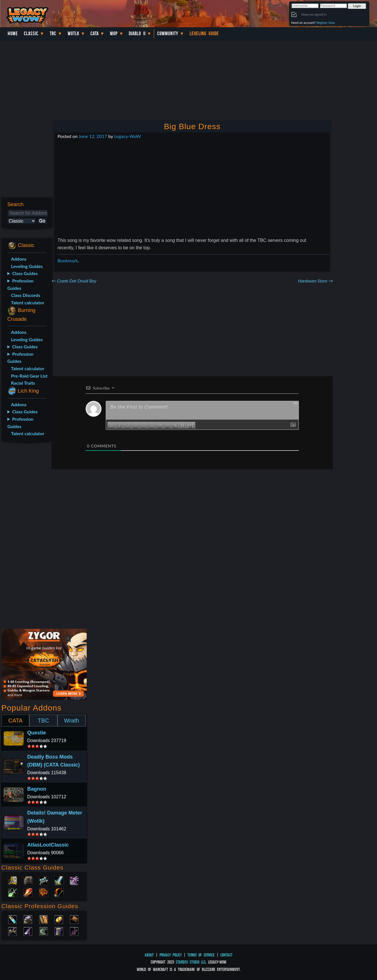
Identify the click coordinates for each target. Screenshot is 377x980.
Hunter (59, 892)
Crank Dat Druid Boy (74, 281)
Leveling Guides (27, 266)
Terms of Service (201, 955)
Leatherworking (74, 919)
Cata (95, 33)
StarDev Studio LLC (191, 962)
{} (183, 425)
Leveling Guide (204, 33)
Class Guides (25, 273)
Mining (28, 931)
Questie (37, 733)
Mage (28, 892)
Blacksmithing (28, 919)
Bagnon (37, 789)
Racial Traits (23, 383)
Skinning (43, 931)
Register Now (326, 23)
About (149, 955)
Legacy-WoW (127, 136)
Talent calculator (28, 302)
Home (13, 33)
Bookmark (68, 260)
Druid (28, 880)
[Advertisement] (26, 537)
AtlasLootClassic (48, 845)
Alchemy (13, 919)
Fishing (74, 931)
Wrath (72, 721)
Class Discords (26, 295)
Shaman (43, 892)
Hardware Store (315, 281)
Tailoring (59, 931)
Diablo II (137, 33)
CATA (15, 721)
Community (168, 33)
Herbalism (13, 931)
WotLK (73, 33)
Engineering (59, 919)
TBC (53, 33)
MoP (114, 33)
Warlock (74, 880)
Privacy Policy (171, 955)
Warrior (59, 880)
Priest (43, 880)
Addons (19, 259)
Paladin (13, 880)
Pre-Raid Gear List (29, 376)
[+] (190, 425)
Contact (226, 955)
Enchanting (43, 919)
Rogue (13, 892)
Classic (31, 33)
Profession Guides (20, 284)
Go (42, 221)
